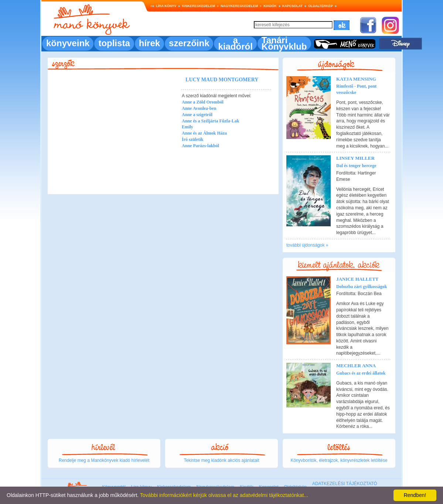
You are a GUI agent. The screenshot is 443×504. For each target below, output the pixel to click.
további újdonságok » (307, 245)
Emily (188, 127)
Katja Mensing (356, 79)
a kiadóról (235, 43)
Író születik (192, 139)
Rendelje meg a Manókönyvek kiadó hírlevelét (104, 460)
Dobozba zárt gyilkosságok (362, 287)
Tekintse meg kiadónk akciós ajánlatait (221, 460)
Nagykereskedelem (239, 6)
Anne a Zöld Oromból (203, 102)
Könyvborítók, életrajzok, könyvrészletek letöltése (339, 460)
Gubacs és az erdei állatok (361, 373)
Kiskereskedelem (198, 6)
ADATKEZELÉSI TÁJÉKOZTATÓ (345, 484)
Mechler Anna (356, 366)
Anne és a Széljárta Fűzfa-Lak (210, 121)
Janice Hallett (357, 279)
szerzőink (189, 43)
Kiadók (270, 6)
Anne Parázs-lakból (200, 146)
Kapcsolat (292, 6)
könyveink (68, 43)
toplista (114, 43)
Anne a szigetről (197, 115)
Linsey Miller (355, 158)
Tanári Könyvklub (284, 43)
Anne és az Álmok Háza (204, 133)
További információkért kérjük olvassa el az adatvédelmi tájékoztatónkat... (224, 495)
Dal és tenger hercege (356, 166)
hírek (149, 43)
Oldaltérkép (321, 6)
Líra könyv (166, 6)
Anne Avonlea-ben (199, 108)
